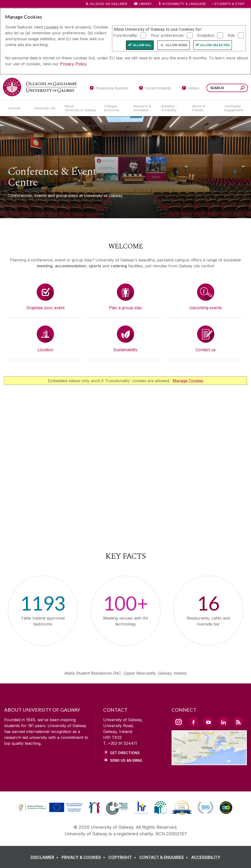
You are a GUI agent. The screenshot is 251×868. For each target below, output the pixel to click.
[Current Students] (155, 89)
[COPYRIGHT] (123, 857)
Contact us (206, 350)
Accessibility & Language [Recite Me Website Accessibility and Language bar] (182, 4)
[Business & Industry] (173, 108)
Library (145, 4)
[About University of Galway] (81, 108)
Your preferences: (168, 35)
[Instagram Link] (178, 722)
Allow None (177, 45)
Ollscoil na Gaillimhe (108, 4)
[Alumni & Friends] (204, 108)
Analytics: (206, 35)
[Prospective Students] (109, 89)
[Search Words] (227, 88)
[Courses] (17, 108)
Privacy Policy (73, 64)
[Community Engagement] (234, 108)
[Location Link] (209, 762)
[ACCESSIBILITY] (206, 857)
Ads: (232, 35)
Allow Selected (215, 45)
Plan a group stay (125, 308)
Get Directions (125, 753)
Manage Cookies (188, 381)
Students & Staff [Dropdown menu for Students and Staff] (229, 4)
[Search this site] (243, 88)
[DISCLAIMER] (45, 857)
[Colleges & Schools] (115, 108)
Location (45, 350)
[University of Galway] (40, 87)
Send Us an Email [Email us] (126, 760)
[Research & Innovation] (144, 108)
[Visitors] (191, 89)
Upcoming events (206, 308)
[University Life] (45, 108)
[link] (50, 808)
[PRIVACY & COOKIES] (84, 857)
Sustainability (125, 350)
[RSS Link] (238, 722)
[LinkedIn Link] (223, 722)
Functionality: (126, 35)
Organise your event (45, 308)
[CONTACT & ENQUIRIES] (165, 857)
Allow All (142, 45)
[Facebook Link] (193, 722)
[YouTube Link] (208, 722)
